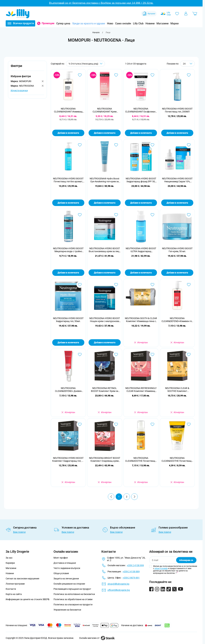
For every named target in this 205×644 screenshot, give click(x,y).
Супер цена (63, 23)
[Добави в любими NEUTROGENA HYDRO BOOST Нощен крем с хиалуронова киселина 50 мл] (116, 285)
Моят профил (61, 558)
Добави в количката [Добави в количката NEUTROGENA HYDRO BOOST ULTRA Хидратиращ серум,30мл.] (141, 273)
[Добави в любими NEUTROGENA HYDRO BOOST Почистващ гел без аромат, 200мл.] (80, 145)
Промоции (48, 23)
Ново (110, 23)
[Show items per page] (187, 64)
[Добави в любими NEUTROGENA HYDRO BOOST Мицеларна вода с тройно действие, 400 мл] (80, 215)
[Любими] (177, 14)
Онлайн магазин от (97, 638)
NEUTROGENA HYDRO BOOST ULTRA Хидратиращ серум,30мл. (141, 250)
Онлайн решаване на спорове (69, 584)
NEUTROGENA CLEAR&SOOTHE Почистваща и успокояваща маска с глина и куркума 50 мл (177, 460)
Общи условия (61, 573)
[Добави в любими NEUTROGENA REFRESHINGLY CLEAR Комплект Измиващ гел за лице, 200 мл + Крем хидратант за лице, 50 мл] (152, 354)
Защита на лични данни (66, 579)
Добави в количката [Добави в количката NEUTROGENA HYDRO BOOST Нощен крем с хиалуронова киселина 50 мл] (105, 342)
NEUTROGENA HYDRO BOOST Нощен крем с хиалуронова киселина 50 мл (105, 320)
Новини (150, 23)
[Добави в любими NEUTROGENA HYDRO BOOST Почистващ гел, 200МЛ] (189, 75)
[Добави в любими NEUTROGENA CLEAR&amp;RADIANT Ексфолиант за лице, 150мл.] (152, 75)
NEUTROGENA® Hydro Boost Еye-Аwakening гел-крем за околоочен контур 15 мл (105, 180)
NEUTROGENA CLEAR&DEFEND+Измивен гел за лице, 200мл (177, 320)
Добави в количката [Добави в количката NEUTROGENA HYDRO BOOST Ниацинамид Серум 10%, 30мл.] (177, 203)
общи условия (161, 568)
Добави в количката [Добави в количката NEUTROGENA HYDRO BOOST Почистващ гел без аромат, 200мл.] (68, 203)
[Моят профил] (186, 14)
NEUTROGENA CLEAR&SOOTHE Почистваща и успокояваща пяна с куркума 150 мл (141, 460)
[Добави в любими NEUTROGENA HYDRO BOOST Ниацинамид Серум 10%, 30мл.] (189, 145)
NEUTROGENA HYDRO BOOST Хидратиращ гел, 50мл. (68, 320)
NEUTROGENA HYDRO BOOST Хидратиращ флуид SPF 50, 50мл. (141, 180)
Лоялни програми (15, 584)
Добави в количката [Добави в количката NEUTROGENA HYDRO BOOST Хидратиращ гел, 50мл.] (68, 342)
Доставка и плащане (65, 563)
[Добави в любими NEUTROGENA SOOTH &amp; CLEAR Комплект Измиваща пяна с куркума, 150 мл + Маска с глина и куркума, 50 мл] (152, 285)
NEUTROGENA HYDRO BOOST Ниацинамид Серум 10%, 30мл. (177, 180)
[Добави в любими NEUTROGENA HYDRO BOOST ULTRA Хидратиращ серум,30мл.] (152, 215)
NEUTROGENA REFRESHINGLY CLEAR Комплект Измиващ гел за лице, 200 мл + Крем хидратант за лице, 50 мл (141, 390)
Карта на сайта (14, 594)
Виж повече (19, 532)
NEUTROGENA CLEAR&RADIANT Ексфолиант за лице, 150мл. (141, 110)
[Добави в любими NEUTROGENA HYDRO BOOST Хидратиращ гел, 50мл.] (80, 285)
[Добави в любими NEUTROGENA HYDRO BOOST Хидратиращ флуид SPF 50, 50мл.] (152, 145)
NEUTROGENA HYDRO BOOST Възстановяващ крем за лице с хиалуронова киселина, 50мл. (105, 250)
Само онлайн (123, 23)
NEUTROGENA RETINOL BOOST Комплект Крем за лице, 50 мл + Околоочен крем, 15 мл (105, 390)
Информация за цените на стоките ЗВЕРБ (28, 599)
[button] (27, 68)
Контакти (11, 589)
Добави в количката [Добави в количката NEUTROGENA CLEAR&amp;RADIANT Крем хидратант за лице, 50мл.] (105, 133)
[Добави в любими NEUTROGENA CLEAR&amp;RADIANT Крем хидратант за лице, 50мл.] (116, 75)
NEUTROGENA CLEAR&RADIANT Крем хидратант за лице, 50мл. (105, 110)
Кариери (10, 563)
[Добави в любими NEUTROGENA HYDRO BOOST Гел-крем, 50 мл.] (189, 215)
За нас (9, 558)
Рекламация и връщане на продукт (73, 589)
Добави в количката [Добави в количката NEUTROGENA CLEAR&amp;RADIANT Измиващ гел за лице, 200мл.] (68, 133)
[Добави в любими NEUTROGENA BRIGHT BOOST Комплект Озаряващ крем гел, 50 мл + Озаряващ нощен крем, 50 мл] (116, 424)
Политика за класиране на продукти (73, 605)
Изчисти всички (19, 90)
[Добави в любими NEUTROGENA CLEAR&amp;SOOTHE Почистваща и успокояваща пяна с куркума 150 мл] (152, 424)
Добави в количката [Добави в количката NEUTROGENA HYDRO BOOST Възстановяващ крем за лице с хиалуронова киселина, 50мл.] (105, 273)
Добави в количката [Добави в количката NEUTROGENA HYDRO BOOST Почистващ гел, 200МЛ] (177, 133)
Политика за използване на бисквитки (74, 594)
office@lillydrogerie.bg (119, 590)
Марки (175, 23)
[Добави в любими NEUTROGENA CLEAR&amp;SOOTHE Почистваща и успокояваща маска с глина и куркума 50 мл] (189, 424)
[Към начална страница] (96, 32)
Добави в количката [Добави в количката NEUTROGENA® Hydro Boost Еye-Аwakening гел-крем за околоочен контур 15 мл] (105, 203)
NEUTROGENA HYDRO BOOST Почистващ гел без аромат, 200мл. (68, 180)
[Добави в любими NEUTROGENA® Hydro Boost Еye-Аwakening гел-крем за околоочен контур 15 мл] (116, 145)
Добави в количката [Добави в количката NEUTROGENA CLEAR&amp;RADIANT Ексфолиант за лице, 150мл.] (141, 133)
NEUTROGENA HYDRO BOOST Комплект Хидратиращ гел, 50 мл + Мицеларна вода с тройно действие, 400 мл (68, 460)
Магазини (163, 23)
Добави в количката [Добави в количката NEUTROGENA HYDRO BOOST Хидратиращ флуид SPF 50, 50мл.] (141, 203)
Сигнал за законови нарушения (22, 579)
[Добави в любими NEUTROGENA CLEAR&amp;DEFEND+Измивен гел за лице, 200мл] (189, 285)
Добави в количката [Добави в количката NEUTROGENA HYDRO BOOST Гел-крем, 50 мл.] (177, 273)
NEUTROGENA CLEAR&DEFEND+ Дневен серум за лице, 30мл (68, 390)
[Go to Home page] (18, 14)
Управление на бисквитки (67, 610)
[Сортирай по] (85, 64)
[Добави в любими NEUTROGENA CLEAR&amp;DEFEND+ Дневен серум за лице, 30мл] (80, 354)
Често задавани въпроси (67, 568)
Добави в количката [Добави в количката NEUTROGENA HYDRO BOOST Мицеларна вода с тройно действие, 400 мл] (68, 273)
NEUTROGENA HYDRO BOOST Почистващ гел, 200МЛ (177, 110)
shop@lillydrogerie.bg (118, 584)
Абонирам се (186, 560)
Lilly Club (138, 23)
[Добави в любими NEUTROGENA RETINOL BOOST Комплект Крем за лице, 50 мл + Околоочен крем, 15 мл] (116, 354)
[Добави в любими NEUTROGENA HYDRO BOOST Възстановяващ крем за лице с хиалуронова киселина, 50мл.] (116, 215)
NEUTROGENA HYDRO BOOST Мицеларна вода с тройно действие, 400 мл (68, 250)
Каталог (149, 14)
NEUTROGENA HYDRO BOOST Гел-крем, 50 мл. (177, 250)
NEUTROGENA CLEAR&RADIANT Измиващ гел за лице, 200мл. (68, 110)
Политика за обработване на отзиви (73, 599)
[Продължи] (134, 497)
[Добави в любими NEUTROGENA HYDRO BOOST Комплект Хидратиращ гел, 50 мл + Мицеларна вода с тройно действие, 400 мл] (80, 424)
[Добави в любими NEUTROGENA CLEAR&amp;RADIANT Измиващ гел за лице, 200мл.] (80, 75)
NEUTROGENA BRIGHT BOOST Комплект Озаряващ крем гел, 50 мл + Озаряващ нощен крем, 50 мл (105, 460)
